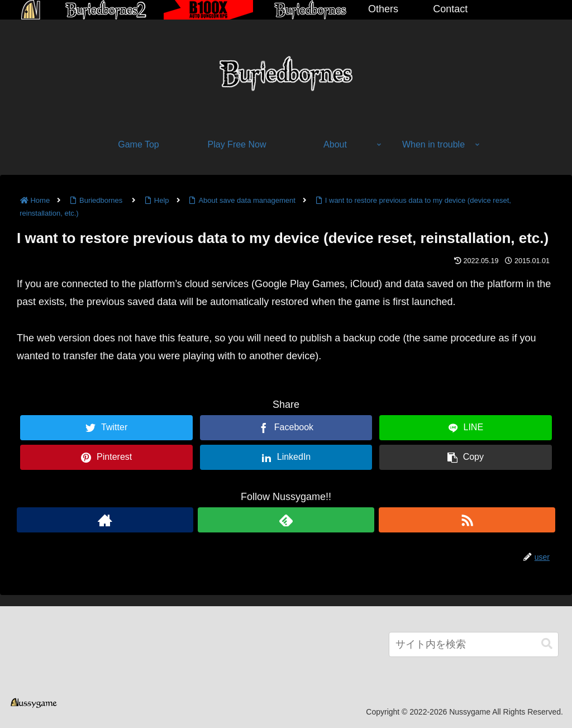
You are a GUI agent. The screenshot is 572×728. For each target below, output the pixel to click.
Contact (450, 9)
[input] (474, 644)
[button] (547, 644)
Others (383, 9)
